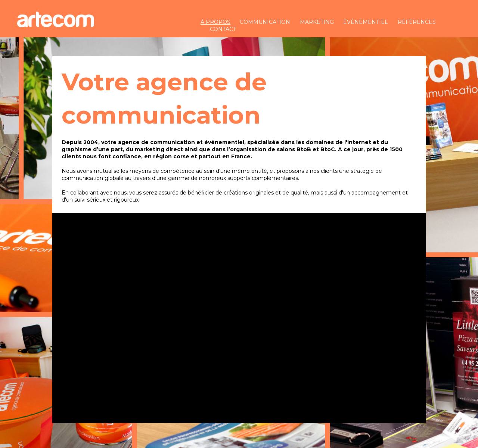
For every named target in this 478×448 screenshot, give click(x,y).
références (417, 22)
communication (265, 22)
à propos (215, 22)
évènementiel (366, 22)
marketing (317, 22)
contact (223, 29)
